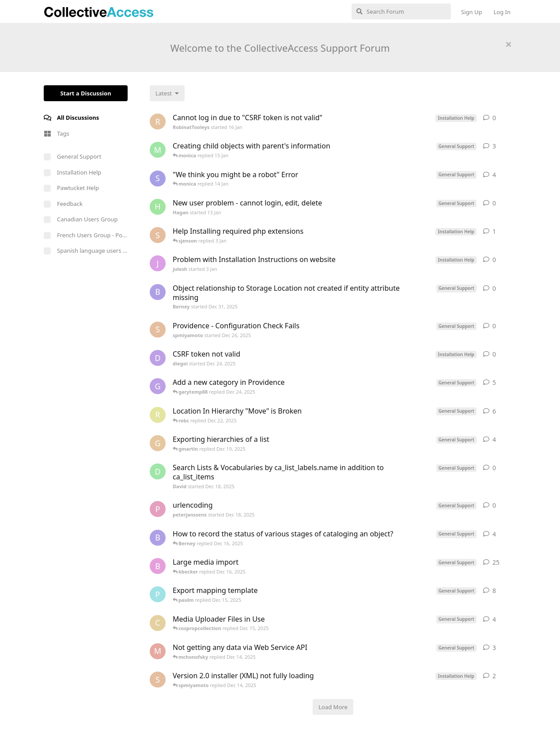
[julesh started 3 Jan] (158, 263)
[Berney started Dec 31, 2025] (158, 292)
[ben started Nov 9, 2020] (158, 566)
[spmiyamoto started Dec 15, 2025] (158, 235)
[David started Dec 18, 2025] (158, 471)
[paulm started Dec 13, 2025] (158, 594)
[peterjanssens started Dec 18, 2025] (158, 509)
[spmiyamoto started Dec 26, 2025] (158, 330)
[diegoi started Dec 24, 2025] (158, 358)
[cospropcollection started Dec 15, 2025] (158, 623)
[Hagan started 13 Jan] (158, 207)
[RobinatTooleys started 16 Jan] (158, 122)
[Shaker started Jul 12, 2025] (158, 179)
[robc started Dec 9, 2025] (158, 415)
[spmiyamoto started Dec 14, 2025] (158, 680)
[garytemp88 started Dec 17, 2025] (158, 386)
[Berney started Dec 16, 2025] (158, 538)
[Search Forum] (401, 11)
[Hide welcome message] (508, 44)
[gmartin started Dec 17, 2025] (158, 443)
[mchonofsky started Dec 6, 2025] (158, 651)
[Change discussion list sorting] (167, 93)
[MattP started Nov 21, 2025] (158, 150)
